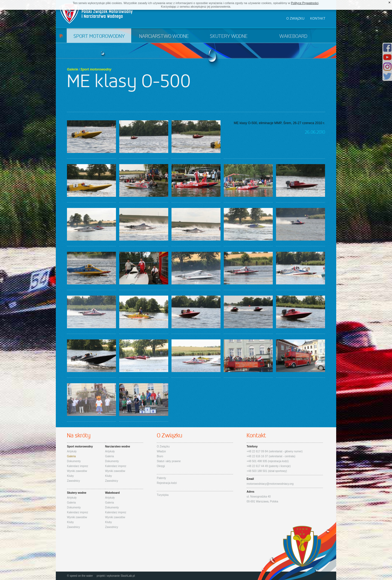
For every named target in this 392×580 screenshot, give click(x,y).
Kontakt (318, 19)
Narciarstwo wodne (164, 36)
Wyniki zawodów (77, 471)
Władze (161, 451)
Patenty (161, 478)
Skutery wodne (229, 36)
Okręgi (161, 466)
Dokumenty (74, 461)
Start (61, 36)
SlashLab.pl (128, 576)
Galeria (71, 456)
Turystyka (163, 495)
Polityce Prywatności (305, 3)
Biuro (160, 456)
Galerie (73, 69)
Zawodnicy (73, 481)
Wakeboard (293, 36)
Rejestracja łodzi (167, 483)
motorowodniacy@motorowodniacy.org (270, 484)
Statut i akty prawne (169, 461)
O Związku (163, 446)
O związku (295, 19)
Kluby (70, 476)
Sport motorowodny (99, 36)
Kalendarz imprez (78, 466)
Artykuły (72, 451)
